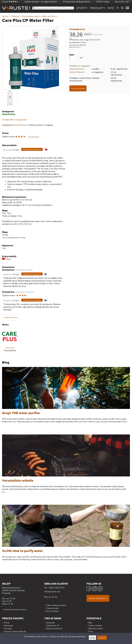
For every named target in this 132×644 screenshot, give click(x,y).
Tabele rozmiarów (95, 625)
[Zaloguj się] (117, 8)
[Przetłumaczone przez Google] (11, 150)
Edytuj (92, 638)
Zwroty (7, 622)
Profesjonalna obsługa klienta (77, 2)
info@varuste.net (52, 592)
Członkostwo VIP (53, 625)
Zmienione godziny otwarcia (15, 609)
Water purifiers (49, 16)
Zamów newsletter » (98, 598)
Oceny (10, 2)
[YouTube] (100, 589)
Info (111, 8)
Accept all (102, 638)
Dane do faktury (52, 611)
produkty (98, 8)
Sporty (82, 8)
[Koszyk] (122, 8)
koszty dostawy (98, 34)
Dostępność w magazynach (15, 120)
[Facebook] (89, 589)
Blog (90, 622)
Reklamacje (8, 625)
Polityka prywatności (54, 628)
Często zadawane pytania (56, 605)
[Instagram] (94, 589)
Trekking (16, 16)
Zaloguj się (50, 622)
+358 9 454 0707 (56, 588)
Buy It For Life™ (123, 2)
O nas (91, 631)
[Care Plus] (10, 342)
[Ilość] (74, 58)
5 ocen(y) (34, 137)
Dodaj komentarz (11, 317)
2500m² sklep (103, 2)
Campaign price (77, 29)
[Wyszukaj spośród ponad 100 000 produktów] (53, 8)
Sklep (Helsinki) (77, 69)
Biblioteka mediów (96, 628)
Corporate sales (52, 608)
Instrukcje (8, 628)
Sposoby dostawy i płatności (15, 631)
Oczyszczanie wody (31, 16)
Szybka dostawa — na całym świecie (41, 2)
